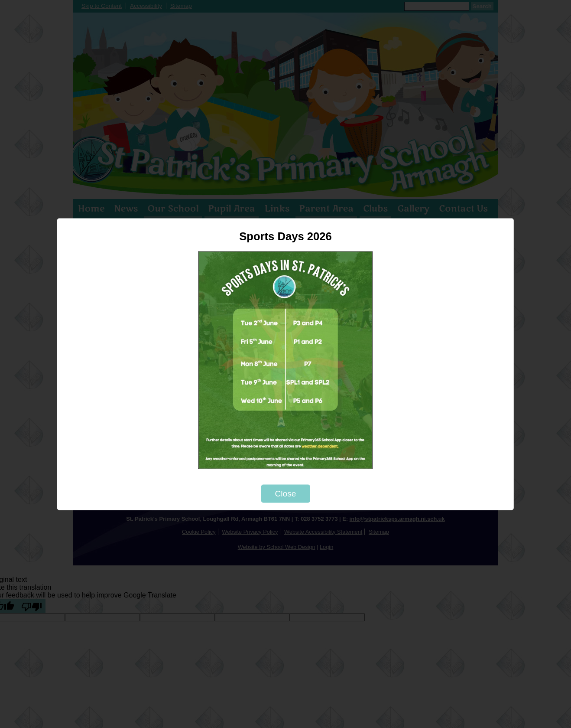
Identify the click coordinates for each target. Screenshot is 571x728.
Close (285, 493)
